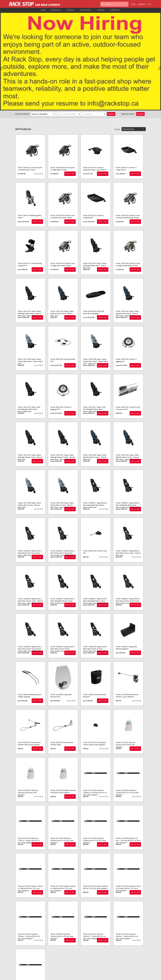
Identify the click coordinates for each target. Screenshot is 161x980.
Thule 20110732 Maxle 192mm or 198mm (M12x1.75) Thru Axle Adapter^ (63, 815)
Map (17, 965)
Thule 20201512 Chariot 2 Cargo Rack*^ (94, 143)
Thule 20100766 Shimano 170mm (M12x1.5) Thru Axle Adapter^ (127, 719)
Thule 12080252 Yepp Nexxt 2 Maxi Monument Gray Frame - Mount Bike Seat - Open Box (30, 575)
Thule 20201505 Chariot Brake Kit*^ (63, 287)
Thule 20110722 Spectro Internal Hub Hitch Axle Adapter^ (126, 671)
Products (56, 10)
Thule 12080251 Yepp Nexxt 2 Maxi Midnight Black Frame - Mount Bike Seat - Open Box (95, 527)
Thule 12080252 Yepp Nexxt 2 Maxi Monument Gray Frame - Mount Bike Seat (128, 527)
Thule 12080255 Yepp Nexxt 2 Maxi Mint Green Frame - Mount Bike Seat (62, 575)
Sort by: (117, 56)
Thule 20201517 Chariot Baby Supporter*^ (30, 191)
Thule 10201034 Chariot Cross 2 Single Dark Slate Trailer (63, 191)
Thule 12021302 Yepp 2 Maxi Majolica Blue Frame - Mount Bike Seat (95, 383)
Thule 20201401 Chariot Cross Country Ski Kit (128, 334)
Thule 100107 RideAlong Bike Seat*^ (30, 143)
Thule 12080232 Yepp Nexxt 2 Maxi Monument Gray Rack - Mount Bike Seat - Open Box (62, 479)
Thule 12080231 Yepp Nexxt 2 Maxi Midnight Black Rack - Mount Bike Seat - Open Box (128, 431)
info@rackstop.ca (22, 962)
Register (142, 4)
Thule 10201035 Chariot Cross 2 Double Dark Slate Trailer (63, 143)
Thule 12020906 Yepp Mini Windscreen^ (61, 622)
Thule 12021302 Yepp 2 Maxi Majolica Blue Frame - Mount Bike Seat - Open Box (127, 383)
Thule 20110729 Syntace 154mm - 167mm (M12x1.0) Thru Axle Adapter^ (29, 863)
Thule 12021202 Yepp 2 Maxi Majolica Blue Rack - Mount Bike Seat (62, 240)
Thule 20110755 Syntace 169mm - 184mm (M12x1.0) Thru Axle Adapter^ (127, 863)
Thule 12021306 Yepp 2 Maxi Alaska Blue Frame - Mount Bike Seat (29, 431)
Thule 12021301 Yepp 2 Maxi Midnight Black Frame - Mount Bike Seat (30, 383)
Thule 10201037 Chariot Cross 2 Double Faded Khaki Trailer (128, 143)
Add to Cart (70, 100)
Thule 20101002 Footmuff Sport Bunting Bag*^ (94, 239)
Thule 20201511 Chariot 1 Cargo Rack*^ (126, 95)
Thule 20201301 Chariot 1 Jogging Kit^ (126, 287)
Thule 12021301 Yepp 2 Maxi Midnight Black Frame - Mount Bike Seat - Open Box (63, 383)
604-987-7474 (20, 956)
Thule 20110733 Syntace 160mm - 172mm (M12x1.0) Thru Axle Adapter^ (94, 863)
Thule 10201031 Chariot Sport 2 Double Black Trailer (30, 95)
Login (133, 4)
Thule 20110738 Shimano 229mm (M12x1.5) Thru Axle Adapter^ (94, 767)
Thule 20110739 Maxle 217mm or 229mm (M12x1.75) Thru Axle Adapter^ (128, 815)
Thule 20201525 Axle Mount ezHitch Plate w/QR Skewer (29, 670)
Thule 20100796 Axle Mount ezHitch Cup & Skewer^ (127, 622)
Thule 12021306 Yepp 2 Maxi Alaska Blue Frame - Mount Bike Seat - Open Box (62, 431)
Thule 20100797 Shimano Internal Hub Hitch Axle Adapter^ (28, 719)
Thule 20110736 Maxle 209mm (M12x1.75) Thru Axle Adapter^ (96, 813)
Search (111, 40)
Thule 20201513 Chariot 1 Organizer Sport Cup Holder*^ (95, 95)
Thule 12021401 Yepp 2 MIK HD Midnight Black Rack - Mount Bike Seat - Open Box (95, 336)
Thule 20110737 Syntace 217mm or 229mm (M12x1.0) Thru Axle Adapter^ (29, 910)
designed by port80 (140, 976)
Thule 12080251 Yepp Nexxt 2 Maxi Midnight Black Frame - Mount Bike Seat (62, 527)
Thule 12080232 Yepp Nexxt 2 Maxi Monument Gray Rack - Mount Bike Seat (30, 479)
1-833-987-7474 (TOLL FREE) (24, 959)
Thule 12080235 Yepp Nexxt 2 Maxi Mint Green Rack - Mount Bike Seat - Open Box (30, 527)
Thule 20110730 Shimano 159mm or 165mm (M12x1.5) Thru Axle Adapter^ (95, 719)
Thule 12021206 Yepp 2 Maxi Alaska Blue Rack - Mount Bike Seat (30, 288)
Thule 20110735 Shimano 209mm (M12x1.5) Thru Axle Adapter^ (62, 767)
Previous (2, 24)
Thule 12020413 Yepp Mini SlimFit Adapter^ (126, 574)
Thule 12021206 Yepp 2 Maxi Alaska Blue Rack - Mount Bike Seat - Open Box (95, 288)
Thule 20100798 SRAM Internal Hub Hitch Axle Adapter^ (63, 718)
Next (159, 24)
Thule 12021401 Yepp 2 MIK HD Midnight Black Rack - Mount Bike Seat (29, 336)
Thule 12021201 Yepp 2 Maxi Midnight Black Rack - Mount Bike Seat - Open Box (29, 240)
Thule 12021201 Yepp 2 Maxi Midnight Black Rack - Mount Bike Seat (95, 192)
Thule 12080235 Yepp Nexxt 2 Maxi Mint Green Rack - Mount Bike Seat (128, 479)
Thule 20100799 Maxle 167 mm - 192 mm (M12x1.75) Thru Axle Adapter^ (128, 767)
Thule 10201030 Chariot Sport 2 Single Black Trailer (63, 95)
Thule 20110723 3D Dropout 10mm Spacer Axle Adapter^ (95, 670)
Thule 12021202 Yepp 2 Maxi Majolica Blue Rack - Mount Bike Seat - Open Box (127, 240)
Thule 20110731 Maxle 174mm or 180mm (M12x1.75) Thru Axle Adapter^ (30, 815)
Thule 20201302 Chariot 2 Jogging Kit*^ (61, 334)
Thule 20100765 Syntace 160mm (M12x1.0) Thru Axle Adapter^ (62, 863)
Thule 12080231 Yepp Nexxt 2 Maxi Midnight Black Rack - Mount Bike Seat (95, 431)
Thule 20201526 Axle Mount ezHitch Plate (62, 670)
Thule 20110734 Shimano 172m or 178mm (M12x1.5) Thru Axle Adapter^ (29, 767)
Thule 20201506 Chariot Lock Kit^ (95, 478)
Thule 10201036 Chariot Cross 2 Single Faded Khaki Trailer (128, 191)
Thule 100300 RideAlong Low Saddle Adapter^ (29, 622)
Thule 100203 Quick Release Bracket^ (95, 622)
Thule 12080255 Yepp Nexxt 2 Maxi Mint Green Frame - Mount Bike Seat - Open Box (95, 575)
